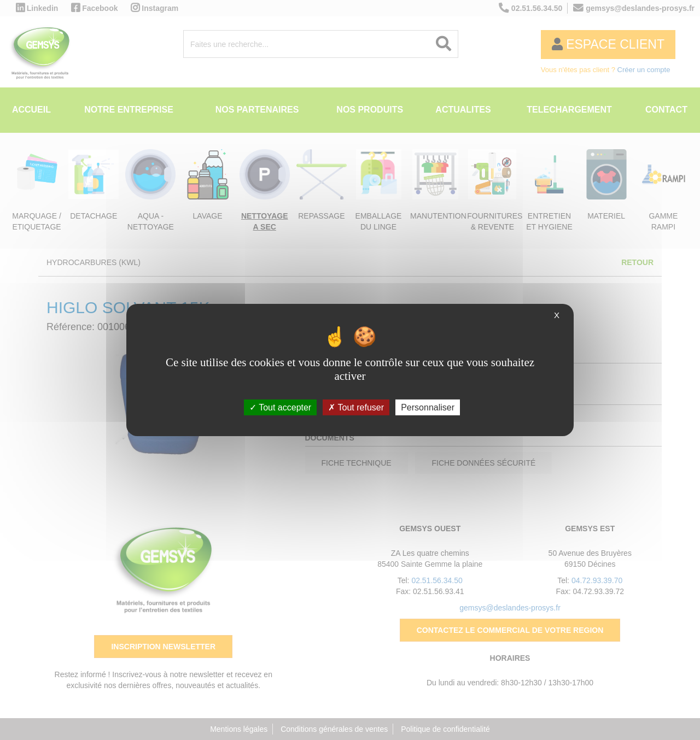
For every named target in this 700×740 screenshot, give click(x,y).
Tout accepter (280, 407)
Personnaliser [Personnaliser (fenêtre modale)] (428, 407)
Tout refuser (356, 407)
